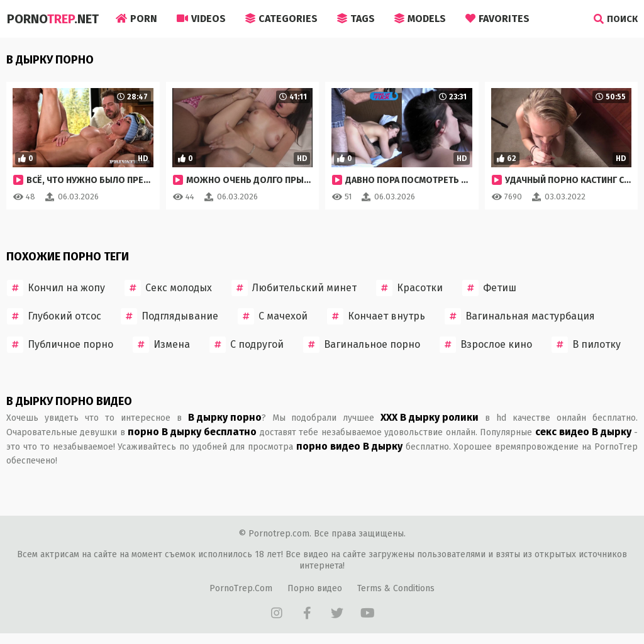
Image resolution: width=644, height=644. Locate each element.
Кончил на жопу (56, 288)
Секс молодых (168, 288)
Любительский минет (294, 288)
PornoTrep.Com (241, 588)
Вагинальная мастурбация (520, 316)
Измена (161, 345)
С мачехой (273, 316)
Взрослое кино (486, 345)
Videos (201, 19)
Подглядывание (169, 316)
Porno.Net (52, 19)
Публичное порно (60, 345)
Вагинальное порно (362, 345)
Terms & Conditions (396, 588)
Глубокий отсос (54, 316)
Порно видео (315, 588)
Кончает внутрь (376, 316)
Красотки (409, 288)
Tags (356, 19)
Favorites (497, 19)
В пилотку (586, 345)
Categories (281, 19)
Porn (136, 19)
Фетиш (489, 288)
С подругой (247, 345)
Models (420, 19)
